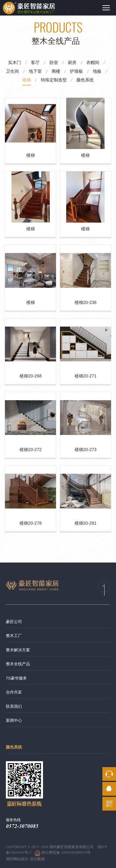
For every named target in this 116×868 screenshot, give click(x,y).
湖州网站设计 (17, 859)
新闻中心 (14, 720)
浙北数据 (37, 859)
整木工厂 (14, 636)
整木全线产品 (18, 664)
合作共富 (14, 692)
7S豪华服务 (16, 678)
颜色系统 (14, 747)
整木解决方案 (18, 650)
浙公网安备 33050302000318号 (62, 852)
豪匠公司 (14, 622)
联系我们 (14, 706)
